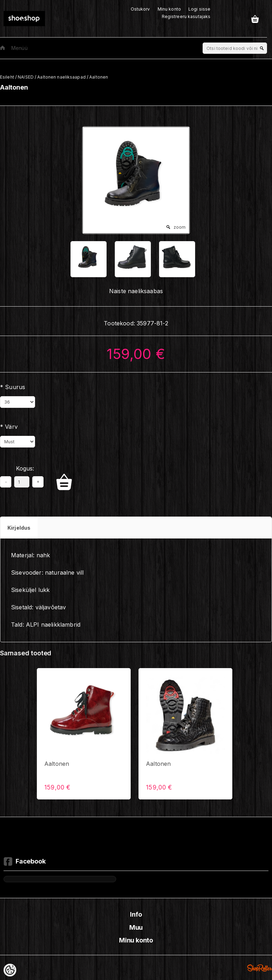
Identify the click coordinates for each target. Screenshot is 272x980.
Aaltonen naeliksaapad (61, 77)
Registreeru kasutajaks (186, 16)
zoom (180, 227)
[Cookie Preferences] (10, 970)
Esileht (7, 77)
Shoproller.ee (260, 968)
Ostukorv (140, 9)
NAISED (26, 77)
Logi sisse (199, 9)
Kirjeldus (19, 528)
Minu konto (169, 9)
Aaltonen (99, 77)
